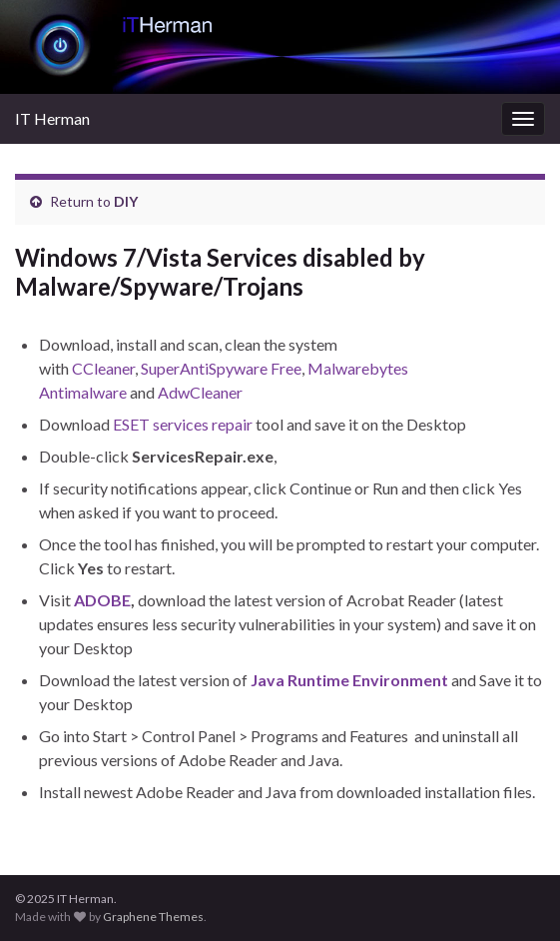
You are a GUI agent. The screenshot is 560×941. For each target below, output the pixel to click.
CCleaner (103, 368)
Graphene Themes (153, 917)
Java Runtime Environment (349, 680)
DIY (126, 201)
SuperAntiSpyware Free (221, 368)
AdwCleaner (200, 392)
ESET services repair (183, 424)
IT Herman (52, 118)
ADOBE (102, 600)
